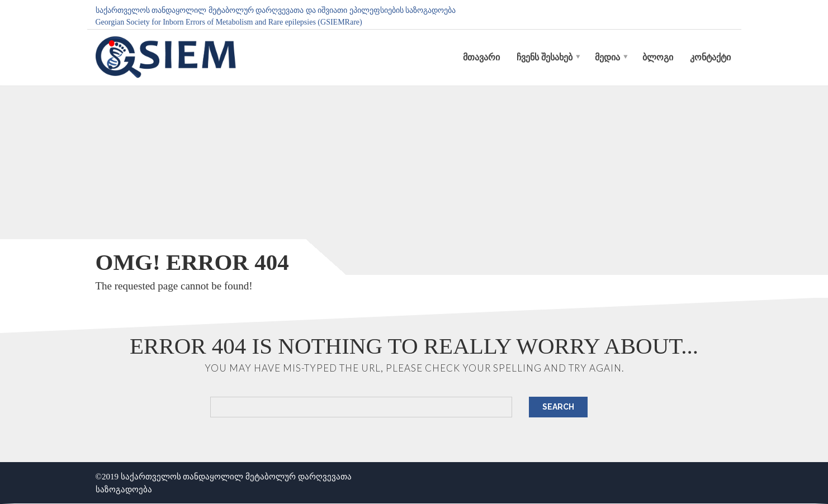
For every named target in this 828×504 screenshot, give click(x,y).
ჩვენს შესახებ (545, 57)
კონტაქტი (710, 57)
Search (558, 407)
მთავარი (481, 57)
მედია (607, 57)
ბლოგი (658, 57)
